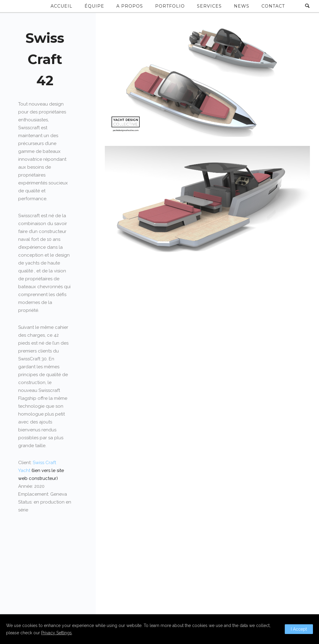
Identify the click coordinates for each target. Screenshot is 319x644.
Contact (273, 6)
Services (209, 6)
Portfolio (170, 6)
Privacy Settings (56, 633)
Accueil (61, 6)
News (242, 6)
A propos (130, 6)
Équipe (94, 6)
